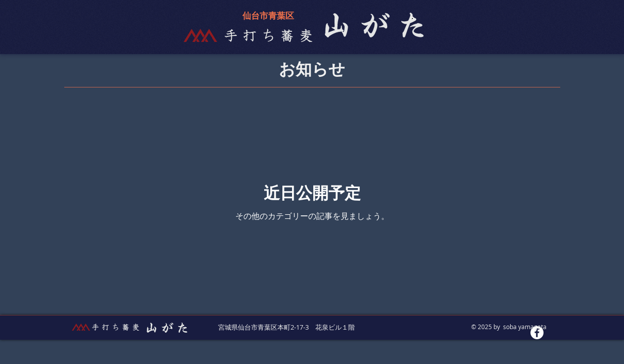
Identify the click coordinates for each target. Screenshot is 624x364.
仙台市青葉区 (268, 16)
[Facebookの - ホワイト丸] (537, 333)
